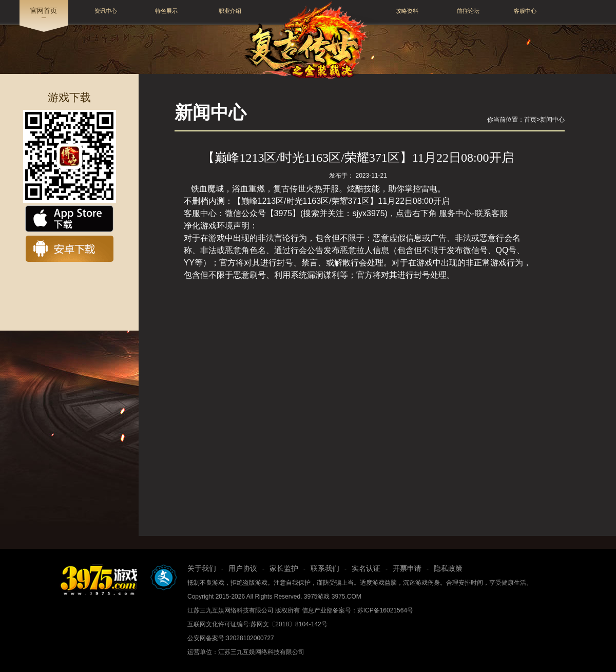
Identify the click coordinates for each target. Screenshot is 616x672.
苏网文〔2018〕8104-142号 (289, 624)
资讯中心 (106, 11)
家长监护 (284, 568)
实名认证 (366, 568)
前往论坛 (468, 11)
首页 (530, 120)
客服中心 (525, 11)
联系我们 (325, 568)
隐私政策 (448, 568)
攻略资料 (407, 11)
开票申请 (407, 568)
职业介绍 (230, 11)
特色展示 (166, 11)
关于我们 (202, 568)
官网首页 (44, 11)
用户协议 (243, 568)
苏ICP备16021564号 (385, 610)
